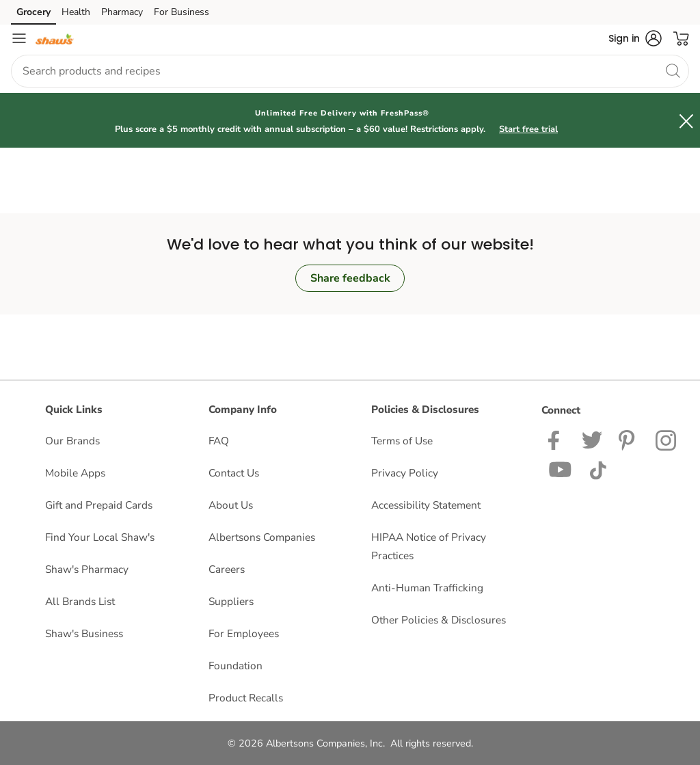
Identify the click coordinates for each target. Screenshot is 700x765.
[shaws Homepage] (55, 38)
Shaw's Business (84, 633)
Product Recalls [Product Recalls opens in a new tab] (246, 698)
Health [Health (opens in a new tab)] (76, 12)
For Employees (244, 633)
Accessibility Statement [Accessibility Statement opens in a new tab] (426, 505)
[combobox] (350, 71)
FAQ (219, 441)
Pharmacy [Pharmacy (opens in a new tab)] (122, 12)
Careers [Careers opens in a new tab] (227, 569)
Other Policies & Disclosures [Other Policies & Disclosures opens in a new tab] (439, 620)
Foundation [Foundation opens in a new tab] (235, 666)
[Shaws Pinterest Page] (629, 439)
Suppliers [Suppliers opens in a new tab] (231, 601)
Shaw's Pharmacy (87, 569)
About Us (231, 505)
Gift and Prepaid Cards (99, 505)
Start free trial (528, 129)
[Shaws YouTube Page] (561, 469)
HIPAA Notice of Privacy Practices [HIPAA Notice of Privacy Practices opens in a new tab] (429, 546)
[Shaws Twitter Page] (592, 439)
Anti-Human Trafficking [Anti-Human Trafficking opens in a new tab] (427, 588)
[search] (673, 70)
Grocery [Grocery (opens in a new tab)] (33, 12)
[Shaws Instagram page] (667, 439)
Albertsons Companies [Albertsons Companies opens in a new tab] (262, 537)
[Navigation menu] (19, 38)
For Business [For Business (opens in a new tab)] (181, 12)
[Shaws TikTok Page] (598, 469)
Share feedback (350, 278)
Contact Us (234, 473)
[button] (635, 38)
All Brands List (80, 601)
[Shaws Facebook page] (557, 439)
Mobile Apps (75, 473)
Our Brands (72, 441)
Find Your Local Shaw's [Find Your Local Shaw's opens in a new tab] (100, 537)
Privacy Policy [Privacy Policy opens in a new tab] (405, 473)
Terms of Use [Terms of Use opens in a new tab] (402, 441)
